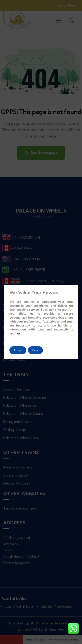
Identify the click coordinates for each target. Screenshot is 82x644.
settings (15, 334)
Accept (18, 350)
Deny (35, 350)
